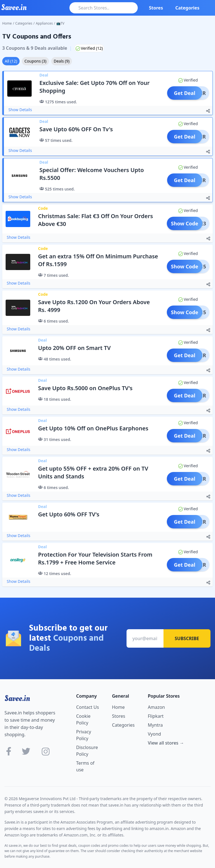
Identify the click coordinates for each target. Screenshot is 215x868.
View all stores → (166, 743)
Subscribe (187, 638)
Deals (62, 61)
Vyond (154, 734)
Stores (156, 8)
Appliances (44, 23)
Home (7, 23)
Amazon (156, 707)
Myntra (155, 725)
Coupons (35, 61)
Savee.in (17, 698)
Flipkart (156, 716)
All (11, 61)
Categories (187, 8)
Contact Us (87, 707)
